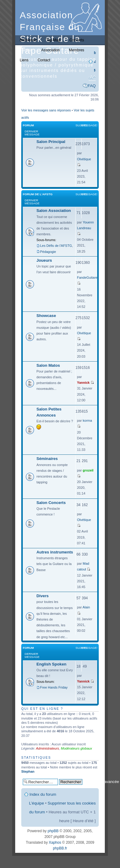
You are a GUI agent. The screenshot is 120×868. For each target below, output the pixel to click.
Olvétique (84, 159)
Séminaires (47, 459)
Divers (43, 596)
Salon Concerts (51, 503)
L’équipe (37, 803)
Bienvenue (28, 40)
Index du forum (43, 794)
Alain (86, 607)
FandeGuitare (87, 277)
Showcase (46, 316)
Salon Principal (51, 142)
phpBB (53, 831)
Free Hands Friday (54, 687)
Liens (24, 60)
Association (51, 50)
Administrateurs (47, 748)
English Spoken (51, 664)
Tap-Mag (53, 40)
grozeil (88, 470)
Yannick (83, 383)
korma (87, 420)
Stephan (28, 771)
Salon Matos (48, 365)
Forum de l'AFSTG (38, 194)
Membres (77, 50)
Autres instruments (55, 552)
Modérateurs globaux (76, 748)
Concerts (77, 40)
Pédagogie (48, 252)
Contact (44, 60)
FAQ (92, 86)
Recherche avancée (101, 782)
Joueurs (44, 260)
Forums (26, 50)
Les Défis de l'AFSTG (56, 246)
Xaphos (55, 842)
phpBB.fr (60, 848)
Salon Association (54, 211)
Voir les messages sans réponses (46, 110)
